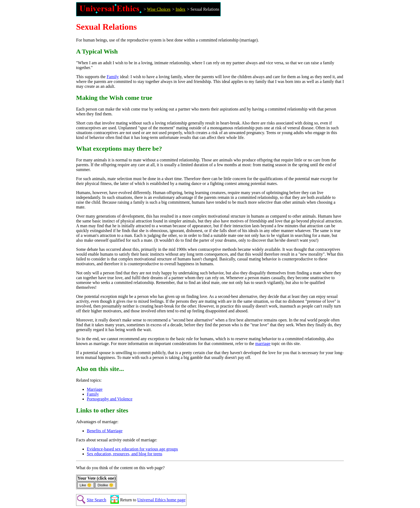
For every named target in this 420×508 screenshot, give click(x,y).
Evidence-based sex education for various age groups (132, 449)
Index (181, 9)
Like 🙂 (86, 485)
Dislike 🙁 (106, 485)
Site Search (96, 500)
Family (113, 77)
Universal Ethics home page (161, 500)
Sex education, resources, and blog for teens (125, 454)
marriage (263, 344)
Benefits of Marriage (105, 431)
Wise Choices (159, 9)
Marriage (95, 389)
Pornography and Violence (110, 399)
